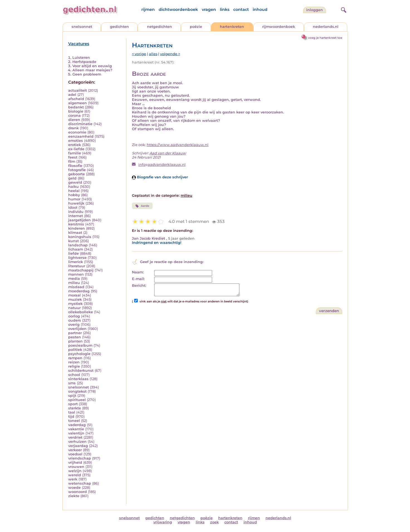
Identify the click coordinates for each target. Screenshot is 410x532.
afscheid (76, 99)
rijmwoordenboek (279, 27)
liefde (73, 253)
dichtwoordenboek (178, 9)
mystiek (75, 304)
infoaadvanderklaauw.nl (162, 165)
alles (153, 54)
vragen (209, 9)
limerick (76, 262)
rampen (75, 358)
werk (73, 479)
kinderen (77, 228)
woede (74, 488)
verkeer (75, 450)
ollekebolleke (81, 312)
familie (75, 153)
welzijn (75, 471)
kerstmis (76, 224)
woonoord (78, 492)
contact (241, 9)
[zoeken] (343, 9)
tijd (71, 416)
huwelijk (76, 203)
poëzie (196, 27)
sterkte (75, 408)
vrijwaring (163, 522)
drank (73, 128)
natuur (74, 308)
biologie (76, 111)
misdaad (76, 287)
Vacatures (79, 44)
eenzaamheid (81, 136)
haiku (73, 187)
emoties (76, 141)
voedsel (75, 454)
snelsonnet (82, 27)
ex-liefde (76, 149)
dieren (74, 120)
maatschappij (81, 270)
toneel (74, 421)
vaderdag (77, 425)
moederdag (79, 291)
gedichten (119, 27)
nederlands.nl (326, 27)
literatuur (77, 266)
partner (75, 333)
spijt (72, 396)
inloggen (315, 10)
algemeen (78, 103)
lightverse (77, 258)
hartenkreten (232, 27)
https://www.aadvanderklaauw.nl (178, 145)
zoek (214, 522)
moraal (74, 295)
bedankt (76, 107)
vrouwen (76, 467)
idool (73, 207)
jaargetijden (79, 220)
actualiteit (78, 90)
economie (77, 132)
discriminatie (80, 124)
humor (74, 199)
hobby (74, 195)
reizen (74, 362)
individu (76, 212)
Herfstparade (84, 62)
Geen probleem (87, 74)
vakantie (76, 429)
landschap (78, 245)
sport (73, 404)
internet (76, 216)
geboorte (77, 174)
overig (74, 325)
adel (72, 95)
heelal (74, 191)
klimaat (75, 233)
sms (72, 383)
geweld (75, 182)
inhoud (260, 9)
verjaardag (78, 446)
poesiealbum (80, 345)
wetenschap (80, 483)
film (72, 161)
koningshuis (80, 237)
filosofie (75, 166)
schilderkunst (81, 371)
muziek (75, 299)
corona (74, 116)
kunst (73, 241)
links (225, 9)
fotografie (77, 170)
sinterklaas (78, 379)
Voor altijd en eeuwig (92, 66)
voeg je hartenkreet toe (325, 38)
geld (72, 178)
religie (74, 366)
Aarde (142, 206)
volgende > (170, 54)
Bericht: (139, 286)
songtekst (77, 391)
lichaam (76, 249)
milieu (74, 283)
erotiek (75, 145)
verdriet (75, 437)
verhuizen (77, 442)
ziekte (74, 496)
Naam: (138, 272)
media (74, 279)
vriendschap (80, 458)
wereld (75, 475)
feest (73, 157)
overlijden (77, 329)
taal (72, 412)
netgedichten (159, 27)
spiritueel (77, 400)
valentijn (76, 433)
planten (75, 341)
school (74, 375)
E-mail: (138, 279)
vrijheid (75, 462)
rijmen (148, 9)
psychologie (79, 354)
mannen (76, 274)
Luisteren (81, 58)
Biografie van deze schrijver (160, 177)
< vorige (139, 54)
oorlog (74, 316)
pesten (75, 337)
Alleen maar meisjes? (92, 70)
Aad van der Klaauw (168, 153)
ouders (75, 320)
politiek (75, 350)
